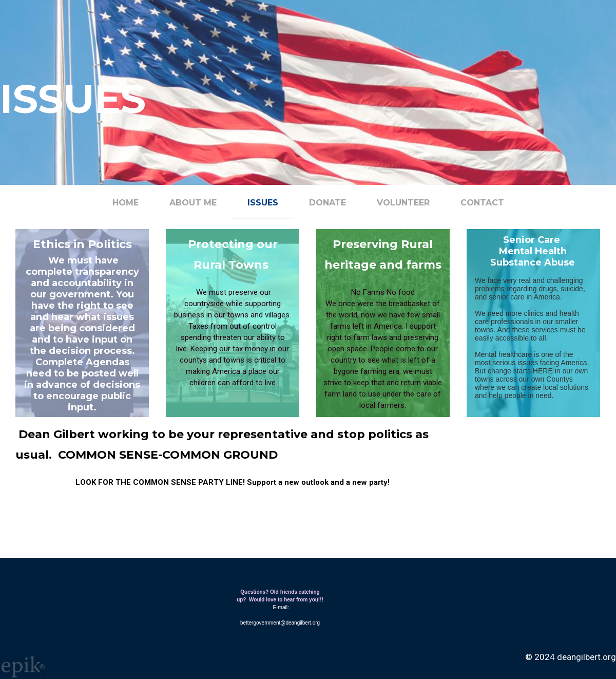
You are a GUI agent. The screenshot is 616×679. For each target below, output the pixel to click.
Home (126, 203)
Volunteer (403, 203)
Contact (482, 203)
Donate (328, 203)
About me (193, 203)
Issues (263, 203)
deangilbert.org (586, 657)
